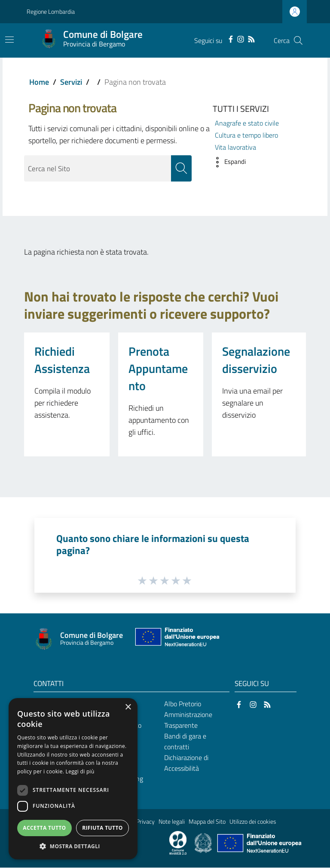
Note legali (172, 822)
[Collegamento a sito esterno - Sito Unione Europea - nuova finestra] (176, 639)
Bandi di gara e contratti (185, 741)
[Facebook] (231, 38)
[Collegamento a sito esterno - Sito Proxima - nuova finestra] (178, 843)
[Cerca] (298, 40)
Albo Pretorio (183, 704)
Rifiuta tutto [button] (102, 828)
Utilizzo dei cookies (253, 822)
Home (39, 82)
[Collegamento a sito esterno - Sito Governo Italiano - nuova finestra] (204, 843)
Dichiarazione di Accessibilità (186, 763)
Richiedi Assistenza (62, 360)
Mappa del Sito (207, 822)
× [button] (128, 707)
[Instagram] (241, 38)
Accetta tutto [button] (44, 828)
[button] (227, 162)
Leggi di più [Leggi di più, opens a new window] (80, 771)
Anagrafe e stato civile (247, 123)
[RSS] (251, 38)
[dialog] (73, 779)
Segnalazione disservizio (256, 360)
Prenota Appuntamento (158, 368)
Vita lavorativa (235, 147)
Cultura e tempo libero (246, 135)
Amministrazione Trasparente (188, 720)
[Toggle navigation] (9, 40)
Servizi (71, 82)
